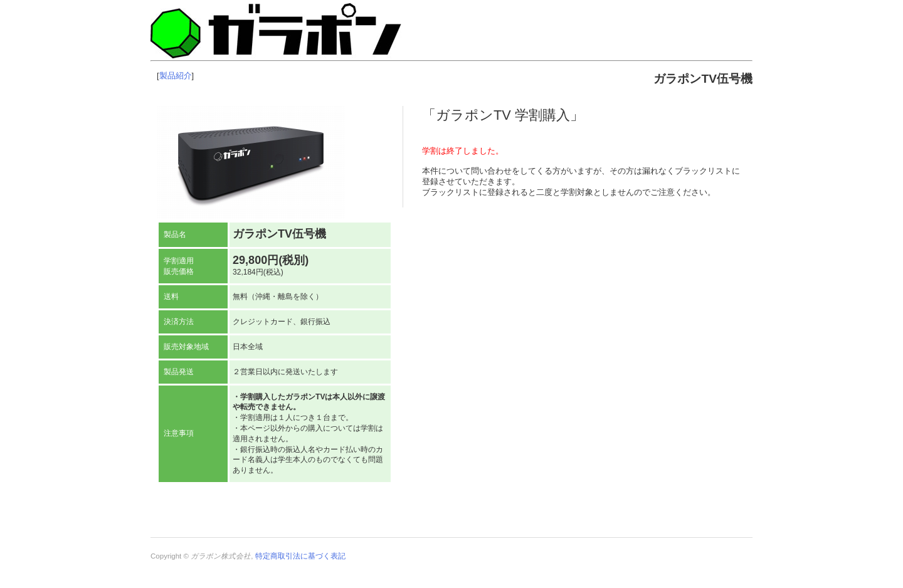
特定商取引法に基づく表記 (300, 556)
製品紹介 (176, 76)
